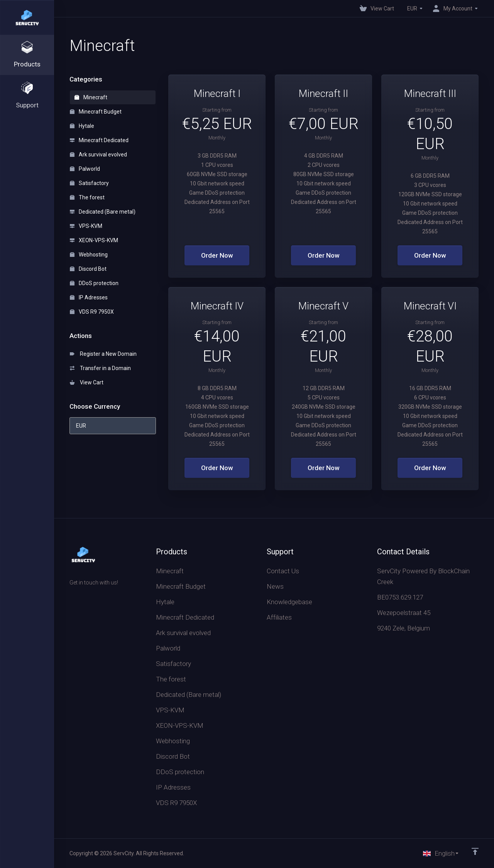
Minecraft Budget (96, 112)
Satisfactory (89, 183)
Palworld (85, 169)
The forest (87, 197)
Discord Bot (88, 269)
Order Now (217, 255)
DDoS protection (94, 283)
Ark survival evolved (98, 155)
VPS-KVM (86, 226)
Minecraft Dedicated (99, 140)
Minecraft (91, 97)
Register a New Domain (103, 354)
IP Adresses (89, 297)
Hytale (82, 126)
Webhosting (89, 255)
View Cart (87, 382)
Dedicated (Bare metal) (103, 212)
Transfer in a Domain (100, 368)
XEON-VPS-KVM (94, 240)
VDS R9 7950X (92, 312)
